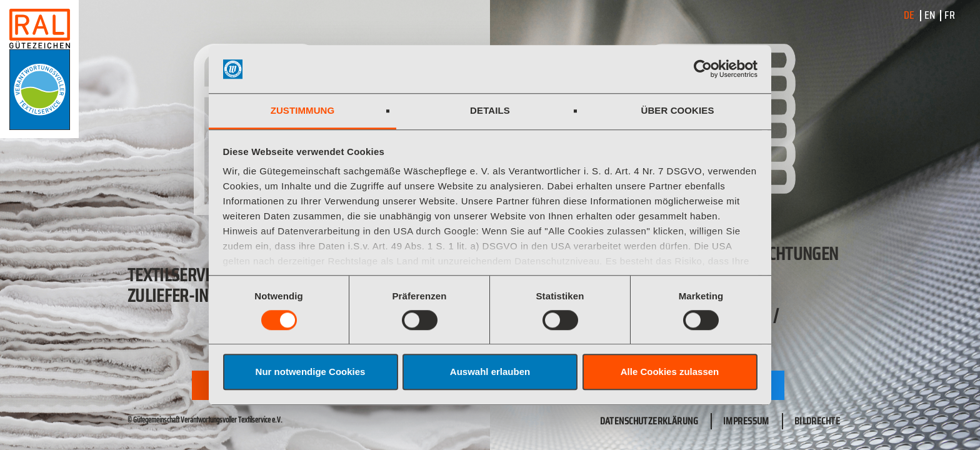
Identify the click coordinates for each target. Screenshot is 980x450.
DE (909, 15)
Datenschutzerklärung (649, 421)
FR (950, 15)
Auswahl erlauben (490, 372)
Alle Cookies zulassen (670, 372)
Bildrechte (817, 421)
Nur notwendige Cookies (311, 372)
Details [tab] (490, 110)
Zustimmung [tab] (303, 110)
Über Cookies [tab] (677, 110)
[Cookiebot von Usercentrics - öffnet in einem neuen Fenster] (703, 69)
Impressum (746, 421)
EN (930, 15)
